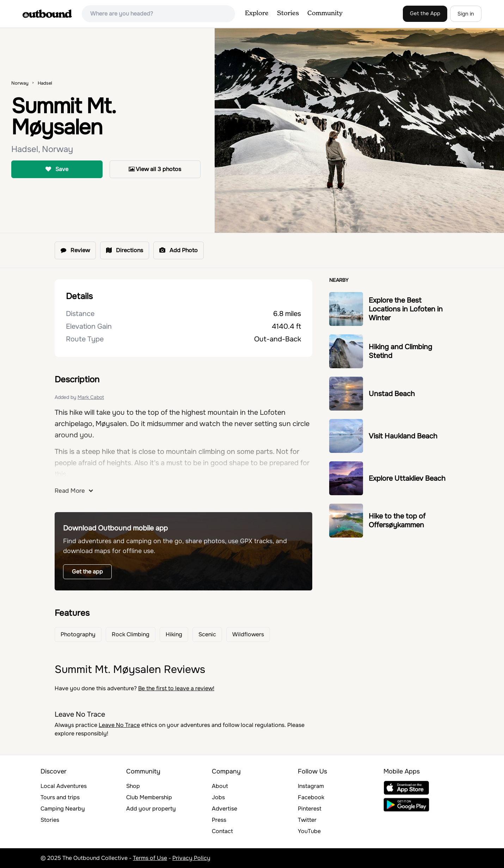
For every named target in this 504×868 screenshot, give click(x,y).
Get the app (87, 572)
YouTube (309, 831)
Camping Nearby (63, 809)
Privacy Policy (191, 858)
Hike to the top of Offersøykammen (397, 521)
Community (325, 13)
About (220, 786)
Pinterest (310, 809)
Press (219, 820)
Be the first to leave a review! (176, 688)
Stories (288, 13)
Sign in (466, 14)
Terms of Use (150, 858)
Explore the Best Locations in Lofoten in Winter (406, 309)
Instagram (311, 786)
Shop (133, 786)
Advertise (225, 809)
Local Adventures (64, 786)
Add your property (151, 809)
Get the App (425, 13)
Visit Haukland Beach (403, 436)
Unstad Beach (392, 394)
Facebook (311, 797)
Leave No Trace (119, 725)
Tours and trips (60, 797)
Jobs (218, 797)
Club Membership (149, 797)
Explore (257, 13)
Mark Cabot (91, 397)
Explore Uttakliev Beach (407, 478)
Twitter (307, 820)
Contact (222, 831)
